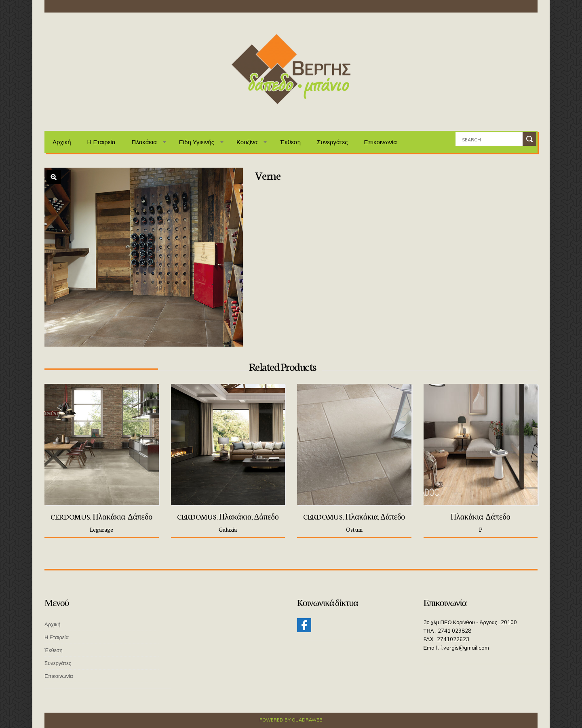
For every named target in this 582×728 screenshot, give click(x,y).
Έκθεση (290, 142)
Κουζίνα (247, 142)
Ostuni (354, 529)
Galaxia (228, 529)
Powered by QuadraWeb (291, 720)
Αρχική (62, 142)
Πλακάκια (144, 142)
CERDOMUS (70, 516)
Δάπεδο (140, 516)
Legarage (101, 529)
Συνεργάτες (332, 142)
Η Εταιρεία (101, 142)
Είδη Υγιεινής (197, 142)
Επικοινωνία (380, 142)
